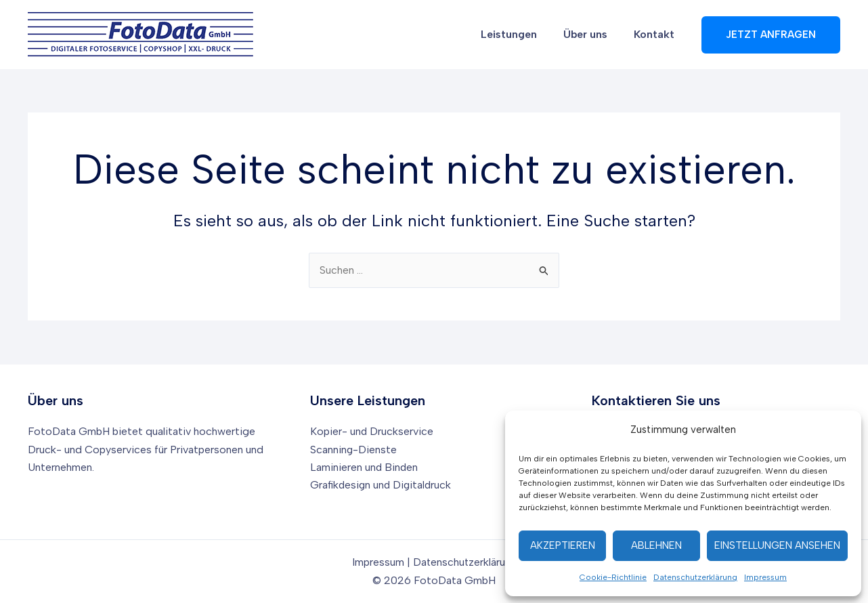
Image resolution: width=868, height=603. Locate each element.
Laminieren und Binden (365, 467)
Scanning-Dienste (354, 450)
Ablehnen (656, 545)
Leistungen (521, 34)
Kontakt (657, 34)
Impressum (765, 577)
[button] (771, 35)
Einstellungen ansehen (777, 545)
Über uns (593, 34)
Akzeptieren (563, 545)
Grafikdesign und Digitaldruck (382, 485)
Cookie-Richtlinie (613, 577)
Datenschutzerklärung (695, 577)
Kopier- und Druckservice (372, 431)
